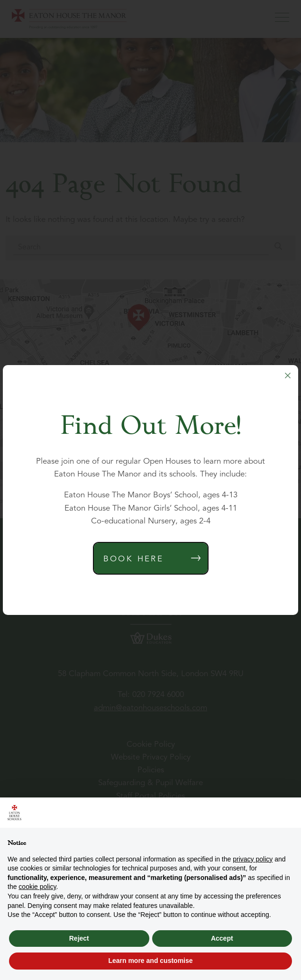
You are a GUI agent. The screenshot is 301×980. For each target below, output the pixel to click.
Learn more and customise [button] (150, 961)
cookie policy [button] (37, 887)
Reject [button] (79, 938)
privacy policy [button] (253, 859)
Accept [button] (222, 938)
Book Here (134, 559)
